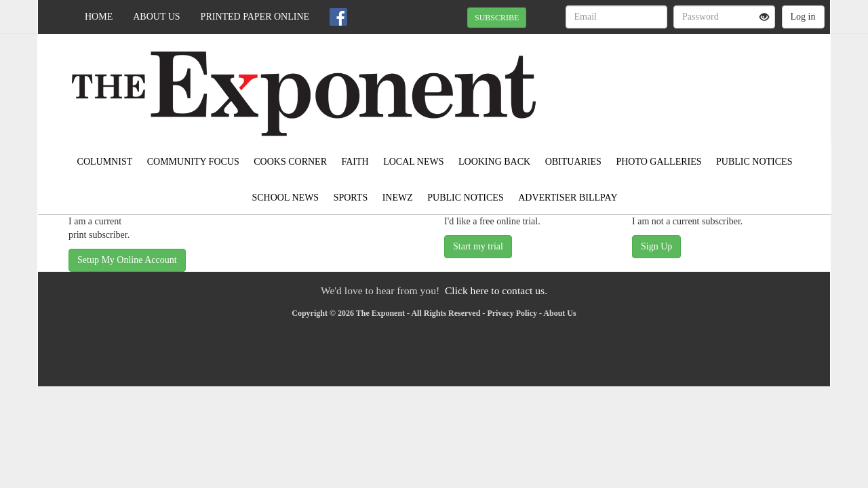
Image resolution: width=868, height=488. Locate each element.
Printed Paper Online (255, 17)
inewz (398, 198)
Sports (351, 198)
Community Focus (193, 162)
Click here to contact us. (496, 290)
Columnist (105, 162)
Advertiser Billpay (568, 198)
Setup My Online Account (127, 260)
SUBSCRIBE (497, 18)
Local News (413, 162)
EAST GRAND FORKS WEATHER (706, 81)
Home (99, 17)
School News (286, 198)
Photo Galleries (658, 162)
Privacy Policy (512, 313)
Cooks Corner (290, 162)
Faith (355, 162)
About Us (156, 17)
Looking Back (494, 162)
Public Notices (754, 162)
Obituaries (573, 162)
